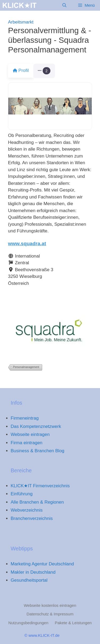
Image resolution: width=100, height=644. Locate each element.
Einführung (22, 494)
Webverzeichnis (27, 510)
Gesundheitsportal (29, 580)
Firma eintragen (27, 443)
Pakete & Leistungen (73, 623)
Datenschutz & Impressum (50, 614)
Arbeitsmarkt (21, 22)
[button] (47, 71)
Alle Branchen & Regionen (37, 502)
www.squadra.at (27, 244)
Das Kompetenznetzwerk (36, 426)
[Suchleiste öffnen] (64, 5)
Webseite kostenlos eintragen (50, 605)
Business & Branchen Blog (37, 451)
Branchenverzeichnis (32, 518)
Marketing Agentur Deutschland (42, 564)
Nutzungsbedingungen (28, 623)
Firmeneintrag (25, 418)
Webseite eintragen (30, 434)
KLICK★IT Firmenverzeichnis (40, 486)
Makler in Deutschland (33, 572)
